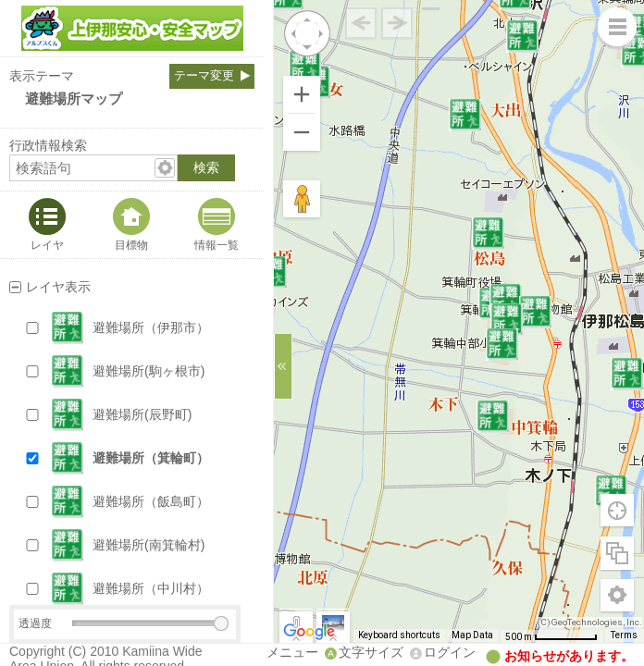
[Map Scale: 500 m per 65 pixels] (551, 636)
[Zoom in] (302, 94)
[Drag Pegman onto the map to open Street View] (302, 199)
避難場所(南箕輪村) (149, 545)
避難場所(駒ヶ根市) (149, 371)
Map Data (472, 635)
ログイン (450, 652)
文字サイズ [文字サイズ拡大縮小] (371, 652)
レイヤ (47, 245)
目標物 (131, 245)
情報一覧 (217, 245)
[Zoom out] (302, 132)
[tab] (47, 225)
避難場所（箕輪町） (151, 458)
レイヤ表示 (58, 287)
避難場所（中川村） (151, 588)
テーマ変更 (204, 76)
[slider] (221, 623)
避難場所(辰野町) (142, 414)
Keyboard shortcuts (399, 635)
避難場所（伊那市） (151, 327)
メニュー (292, 652)
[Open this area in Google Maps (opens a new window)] (309, 632)
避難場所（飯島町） (151, 501)
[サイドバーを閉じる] (283, 366)
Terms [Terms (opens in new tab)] (624, 635)
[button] (149, 328)
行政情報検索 (48, 145)
